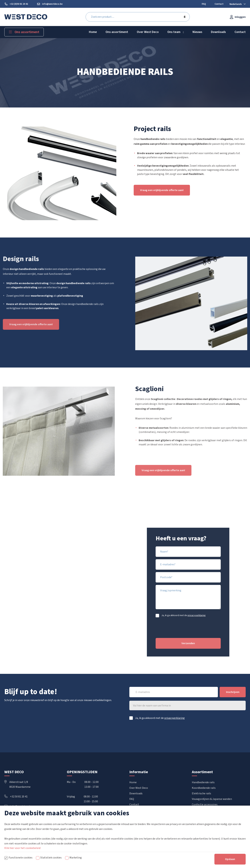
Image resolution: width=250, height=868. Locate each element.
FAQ (132, 799)
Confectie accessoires (205, 805)
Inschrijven (233, 692)
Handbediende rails (203, 782)
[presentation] (206, 630)
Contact (134, 805)
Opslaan (230, 859)
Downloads (136, 793)
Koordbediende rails (204, 788)
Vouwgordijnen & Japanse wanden (212, 799)
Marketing (76, 858)
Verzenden (200, 643)
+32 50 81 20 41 (16, 797)
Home (133, 782)
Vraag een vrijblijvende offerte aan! (162, 190)
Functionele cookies (21, 858)
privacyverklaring (208, 615)
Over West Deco (139, 788)
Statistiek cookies (51, 858)
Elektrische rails (201, 793)
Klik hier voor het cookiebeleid (22, 848)
